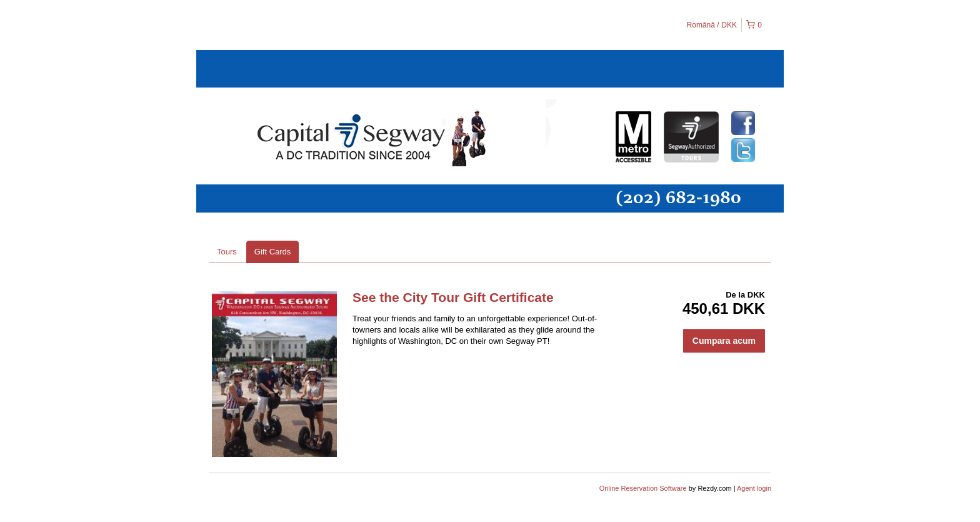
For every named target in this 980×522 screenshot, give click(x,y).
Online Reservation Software (643, 488)
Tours (227, 252)
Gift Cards (273, 252)
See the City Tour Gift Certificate (453, 297)
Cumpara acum (724, 341)
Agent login (754, 488)
